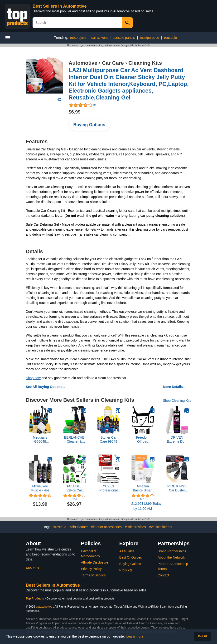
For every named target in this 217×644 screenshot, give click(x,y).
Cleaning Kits (145, 63)
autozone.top (44, 607)
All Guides (127, 551)
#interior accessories (106, 527)
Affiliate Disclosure (95, 562)
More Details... (174, 387)
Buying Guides (130, 564)
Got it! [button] (202, 636)
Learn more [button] (135, 636)
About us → (35, 568)
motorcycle (78, 38)
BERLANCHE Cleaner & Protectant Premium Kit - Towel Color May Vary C (74, 440)
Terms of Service (93, 575)
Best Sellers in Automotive (60, 6)
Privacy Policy (91, 569)
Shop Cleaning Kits (177, 401)
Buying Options (89, 125)
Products (126, 570)
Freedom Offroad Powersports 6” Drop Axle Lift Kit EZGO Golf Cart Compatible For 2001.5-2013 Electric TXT (143, 440)
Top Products (35, 599)
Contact (163, 575)
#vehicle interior (161, 527)
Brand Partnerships (172, 551)
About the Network (171, 557)
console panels (124, 38)
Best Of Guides (131, 557)
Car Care (113, 63)
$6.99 (75, 112)
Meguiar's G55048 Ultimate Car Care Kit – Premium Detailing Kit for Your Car (40, 440)
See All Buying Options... (46, 387)
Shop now (33, 378)
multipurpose (149, 38)
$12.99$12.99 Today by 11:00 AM (143, 506)
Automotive (83, 63)
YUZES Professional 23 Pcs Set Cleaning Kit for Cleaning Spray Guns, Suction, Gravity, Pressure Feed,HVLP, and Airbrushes (109, 488)
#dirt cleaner (79, 527)
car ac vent (99, 38)
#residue (60, 527)
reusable (171, 38)
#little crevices (135, 527)
